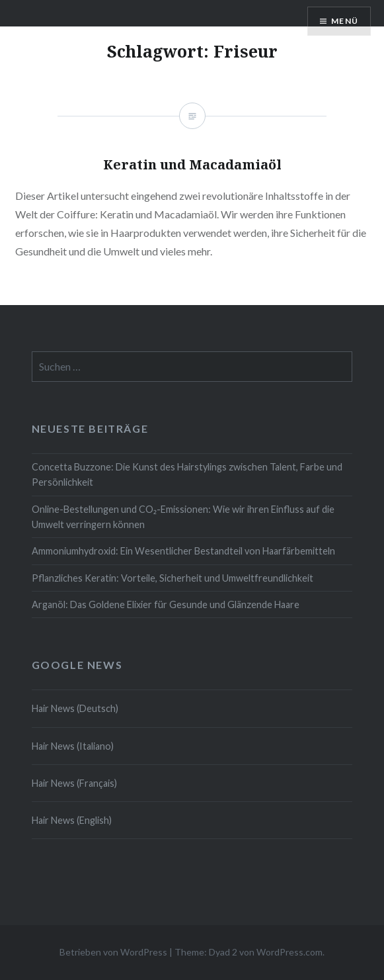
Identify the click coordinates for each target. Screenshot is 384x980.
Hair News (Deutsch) (75, 708)
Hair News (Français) (74, 783)
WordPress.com (289, 952)
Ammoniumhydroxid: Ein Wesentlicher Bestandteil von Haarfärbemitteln (183, 551)
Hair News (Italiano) (73, 746)
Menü (345, 21)
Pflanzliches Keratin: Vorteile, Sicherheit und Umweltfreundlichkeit (173, 578)
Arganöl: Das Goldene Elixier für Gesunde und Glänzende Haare (166, 604)
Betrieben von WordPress (113, 952)
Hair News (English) (72, 820)
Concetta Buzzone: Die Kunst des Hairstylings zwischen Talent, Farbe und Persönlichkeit (187, 474)
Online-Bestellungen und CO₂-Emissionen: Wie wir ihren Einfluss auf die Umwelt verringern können (183, 517)
